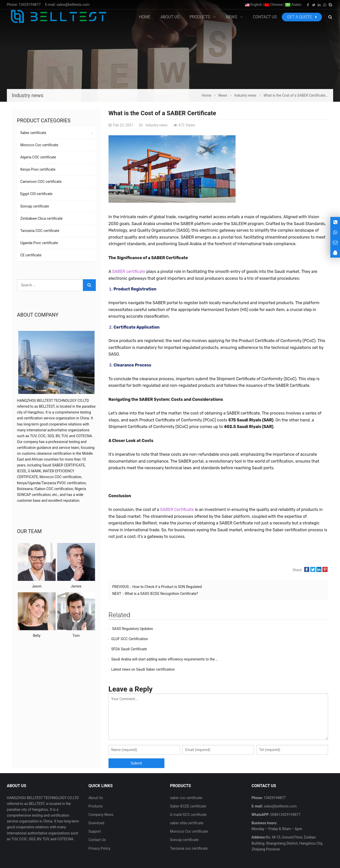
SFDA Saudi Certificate (129, 639)
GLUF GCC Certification (239, 629)
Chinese (274, 5)
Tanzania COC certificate (40, 231)
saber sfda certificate (187, 803)
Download (96, 803)
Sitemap (296, 855)
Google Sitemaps (320, 855)
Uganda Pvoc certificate (39, 243)
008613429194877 (285, 794)
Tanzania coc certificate (189, 828)
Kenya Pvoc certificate (38, 169)
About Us (96, 777)
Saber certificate (33, 133)
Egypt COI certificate (36, 194)
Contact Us (97, 819)
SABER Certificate (177, 510)
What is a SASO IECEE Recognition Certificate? (161, 594)
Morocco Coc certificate (39, 145)
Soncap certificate (35, 206)
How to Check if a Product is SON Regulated (167, 587)
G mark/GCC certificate (188, 794)
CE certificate (31, 255)
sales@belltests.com (73, 5)
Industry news (156, 125)
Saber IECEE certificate (188, 786)
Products (96, 786)
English (253, 5)
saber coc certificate (186, 777)
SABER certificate (129, 271)
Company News (101, 794)
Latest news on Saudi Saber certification (143, 649)
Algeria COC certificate (38, 157)
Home (145, 17)
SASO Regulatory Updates (132, 629)
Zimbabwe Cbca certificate (42, 218)
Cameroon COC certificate (41, 182)
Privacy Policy (99, 828)
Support (95, 811)
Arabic (293, 5)
